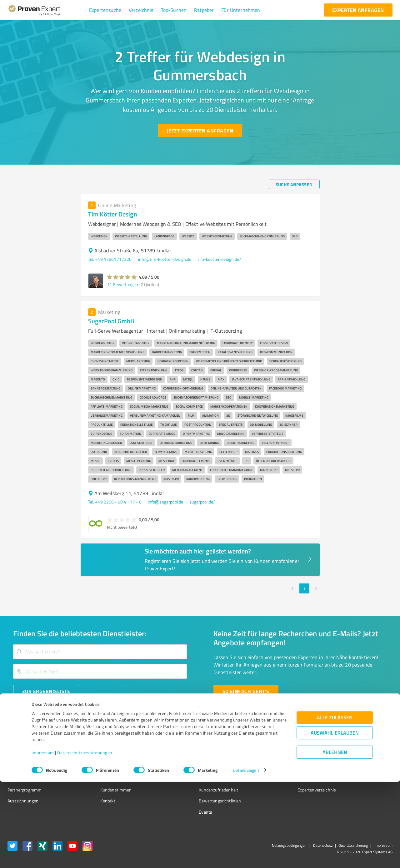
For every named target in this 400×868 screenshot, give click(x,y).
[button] (105, 10)
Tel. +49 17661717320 (110, 259)
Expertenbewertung (281, 779)
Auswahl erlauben (335, 819)
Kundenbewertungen (195, 779)
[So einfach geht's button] (246, 691)
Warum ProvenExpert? (110, 745)
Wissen (182, 745)
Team (94, 768)
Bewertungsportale (194, 768)
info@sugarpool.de (166, 502)
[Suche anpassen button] (294, 184)
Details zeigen (246, 856)
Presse (269, 745)
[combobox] (100, 652)
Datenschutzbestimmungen (85, 839)
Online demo (274, 768)
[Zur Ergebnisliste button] (46, 691)
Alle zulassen (335, 804)
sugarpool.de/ (202, 502)
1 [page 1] (304, 588)
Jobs (92, 779)
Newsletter (273, 757)
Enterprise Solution (26, 779)
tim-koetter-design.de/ (219, 259)
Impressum (43, 839)
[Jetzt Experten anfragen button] (200, 131)
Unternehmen (102, 757)
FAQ (179, 757)
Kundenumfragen (24, 757)
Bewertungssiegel (25, 745)
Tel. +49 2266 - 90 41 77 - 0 (115, 502)
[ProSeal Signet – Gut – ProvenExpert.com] (369, 757)
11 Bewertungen (122, 284)
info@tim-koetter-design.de (165, 259)
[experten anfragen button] (358, 10)
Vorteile (15, 768)
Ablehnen (335, 838)
